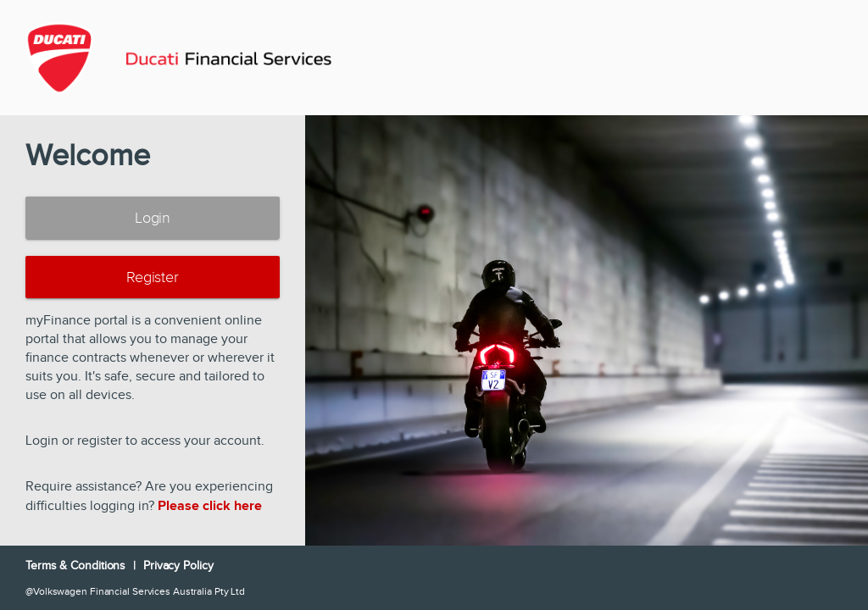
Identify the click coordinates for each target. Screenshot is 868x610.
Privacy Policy (178, 566)
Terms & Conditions (77, 566)
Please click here (210, 506)
